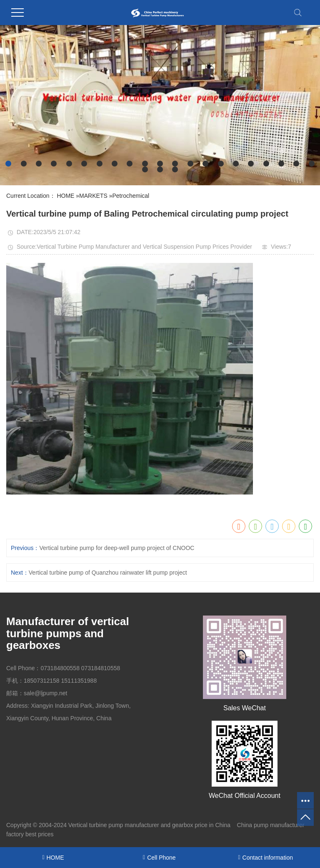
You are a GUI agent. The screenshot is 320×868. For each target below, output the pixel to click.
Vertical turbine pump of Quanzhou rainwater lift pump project (108, 573)
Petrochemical (131, 196)
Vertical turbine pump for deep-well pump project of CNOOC (117, 548)
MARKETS (93, 196)
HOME (65, 196)
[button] (8, 164)
